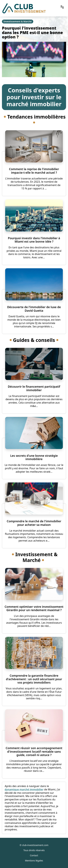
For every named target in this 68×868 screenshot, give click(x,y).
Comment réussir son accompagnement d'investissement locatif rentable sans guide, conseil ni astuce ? (34, 751)
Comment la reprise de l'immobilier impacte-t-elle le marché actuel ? (34, 171)
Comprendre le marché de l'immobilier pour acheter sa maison (34, 523)
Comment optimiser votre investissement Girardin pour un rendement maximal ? (34, 608)
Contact (34, 855)
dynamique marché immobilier (24, 789)
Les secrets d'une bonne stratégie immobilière (34, 457)
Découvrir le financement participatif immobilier (34, 388)
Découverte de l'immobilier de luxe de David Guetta (34, 309)
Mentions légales (34, 861)
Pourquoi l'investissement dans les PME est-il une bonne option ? (32, 32)
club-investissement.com (35, 845)
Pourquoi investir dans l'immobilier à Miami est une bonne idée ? (34, 240)
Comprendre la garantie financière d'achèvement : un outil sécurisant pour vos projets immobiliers (34, 679)
